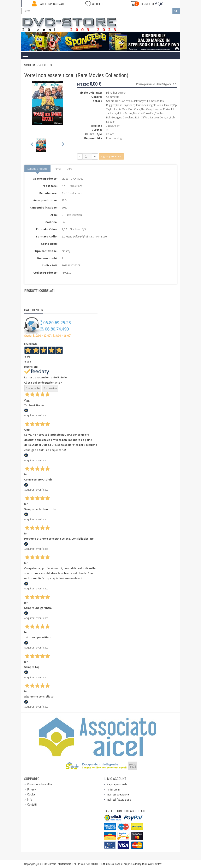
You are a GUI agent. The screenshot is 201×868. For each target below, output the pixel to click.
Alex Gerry (147, 109)
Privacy (32, 789)
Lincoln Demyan (160, 117)
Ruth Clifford (142, 117)
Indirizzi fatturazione (119, 800)
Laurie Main (121, 109)
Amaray (66, 251)
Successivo (50, 388)
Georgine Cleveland (123, 117)
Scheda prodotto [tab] (37, 169)
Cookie (31, 794)
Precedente (33, 388)
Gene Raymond (125, 105)
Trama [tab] (57, 169)
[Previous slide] (32, 145)
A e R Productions (72, 186)
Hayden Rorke (162, 109)
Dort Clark (134, 109)
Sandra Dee (113, 101)
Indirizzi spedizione (118, 794)
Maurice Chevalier (144, 113)
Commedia (113, 97)
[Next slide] (63, 145)
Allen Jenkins (165, 105)
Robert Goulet (129, 101)
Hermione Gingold (146, 105)
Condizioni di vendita (40, 784)
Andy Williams (146, 101)
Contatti (32, 805)
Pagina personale (117, 784)
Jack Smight (113, 126)
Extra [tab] (69, 169)
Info (30, 800)
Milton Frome (125, 113)
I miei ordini (114, 789)
